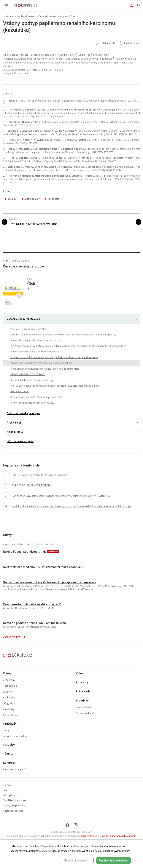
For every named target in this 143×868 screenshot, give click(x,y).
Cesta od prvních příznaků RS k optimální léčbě (35, 623)
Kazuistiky (9, 710)
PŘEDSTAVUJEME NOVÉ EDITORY (28, 374)
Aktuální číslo (15, 432)
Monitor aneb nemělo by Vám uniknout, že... (33, 403)
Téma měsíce (10, 715)
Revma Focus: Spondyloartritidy (25, 552)
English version (129, 43)
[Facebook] (67, 825)
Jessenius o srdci (20, 391)
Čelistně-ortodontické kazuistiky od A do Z (32, 604)
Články (7, 673)
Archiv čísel (14, 423)
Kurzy (6, 730)
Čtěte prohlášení (89, 836)
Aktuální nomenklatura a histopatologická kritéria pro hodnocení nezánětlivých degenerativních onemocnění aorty (69, 346)
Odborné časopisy (27, 16)
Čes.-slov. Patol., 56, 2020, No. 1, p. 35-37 (42, 70)
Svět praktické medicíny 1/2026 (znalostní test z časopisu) (43, 567)
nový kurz (53, 552)
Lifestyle (8, 692)
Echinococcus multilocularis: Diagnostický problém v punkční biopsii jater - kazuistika (54, 357)
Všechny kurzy (14, 637)
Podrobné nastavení (76, 861)
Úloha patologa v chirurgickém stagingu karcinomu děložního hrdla (45, 369)
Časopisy (9, 745)
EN (139, 5)
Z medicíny (9, 680)
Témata (8, 754)
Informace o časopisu (20, 441)
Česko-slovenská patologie (53, 16)
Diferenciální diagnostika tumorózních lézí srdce (36, 340)
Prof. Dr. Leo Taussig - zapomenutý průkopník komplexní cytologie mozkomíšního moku (55, 386)
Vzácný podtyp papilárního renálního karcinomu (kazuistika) (41, 363)
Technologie (10, 686)
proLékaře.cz (19, 7)
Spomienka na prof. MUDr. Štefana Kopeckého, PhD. (36, 397)
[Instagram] (76, 825)
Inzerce (7, 790)
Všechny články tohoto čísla (23, 319)
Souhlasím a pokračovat (114, 861)
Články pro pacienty (14, 806)
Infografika (9, 704)
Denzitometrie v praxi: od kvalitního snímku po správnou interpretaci (49, 582)
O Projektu (9, 795)
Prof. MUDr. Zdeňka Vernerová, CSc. (33, 224)
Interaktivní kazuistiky (15, 736)
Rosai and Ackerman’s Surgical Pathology (32, 380)
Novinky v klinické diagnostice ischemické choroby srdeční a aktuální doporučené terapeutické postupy (63, 335)
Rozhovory (9, 698)
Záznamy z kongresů (15, 770)
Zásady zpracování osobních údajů (118, 836)
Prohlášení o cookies (15, 801)
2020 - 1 (73, 16)
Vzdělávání (10, 724)
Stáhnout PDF (106, 43)
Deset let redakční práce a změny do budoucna (35, 352)
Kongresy (9, 763)
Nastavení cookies (13, 811)
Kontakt (7, 785)
